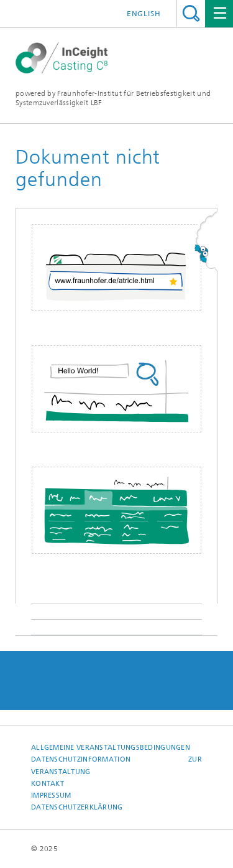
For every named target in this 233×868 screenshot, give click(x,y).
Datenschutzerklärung (77, 807)
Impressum (51, 796)
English (144, 14)
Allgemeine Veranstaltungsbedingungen (111, 748)
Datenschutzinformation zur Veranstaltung (116, 765)
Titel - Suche (191, 13)
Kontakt (48, 784)
